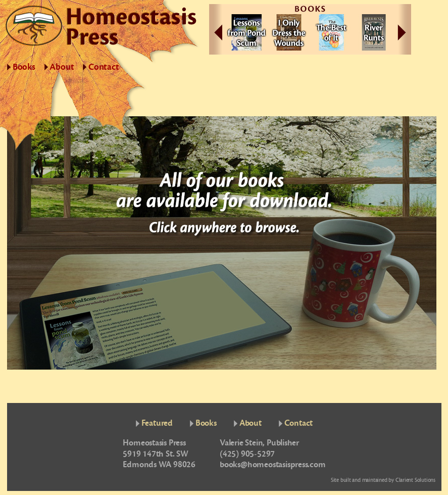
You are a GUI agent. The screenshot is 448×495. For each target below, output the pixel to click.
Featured (157, 423)
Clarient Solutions (415, 480)
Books (24, 67)
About (62, 67)
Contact (104, 67)
